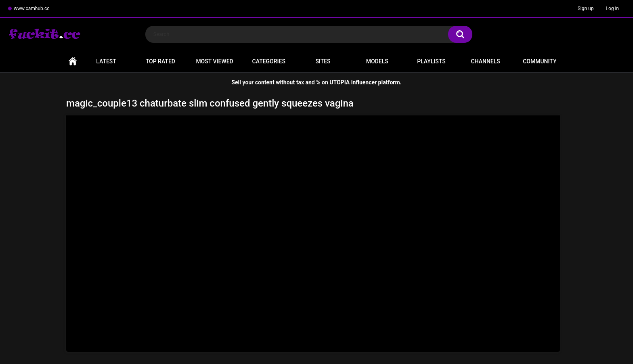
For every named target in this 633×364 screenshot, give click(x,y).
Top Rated (160, 61)
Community (540, 61)
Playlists (431, 61)
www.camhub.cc (32, 8)
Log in (612, 8)
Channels (485, 61)
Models (377, 61)
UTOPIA (340, 82)
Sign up (586, 8)
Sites (323, 61)
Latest (106, 61)
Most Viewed (214, 61)
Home (73, 62)
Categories (269, 61)
